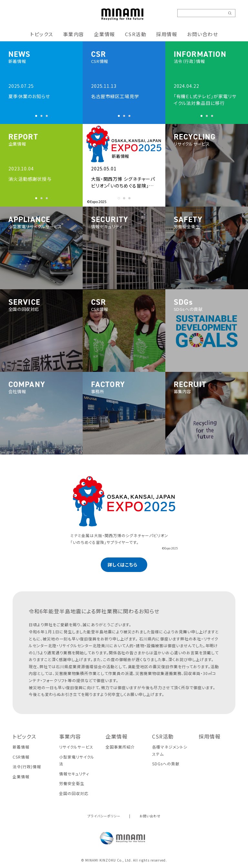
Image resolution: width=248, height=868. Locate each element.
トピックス (42, 34)
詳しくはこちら (123, 565)
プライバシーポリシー (104, 816)
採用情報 (167, 34)
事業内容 (74, 34)
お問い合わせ (202, 34)
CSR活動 (136, 34)
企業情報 (105, 34)
